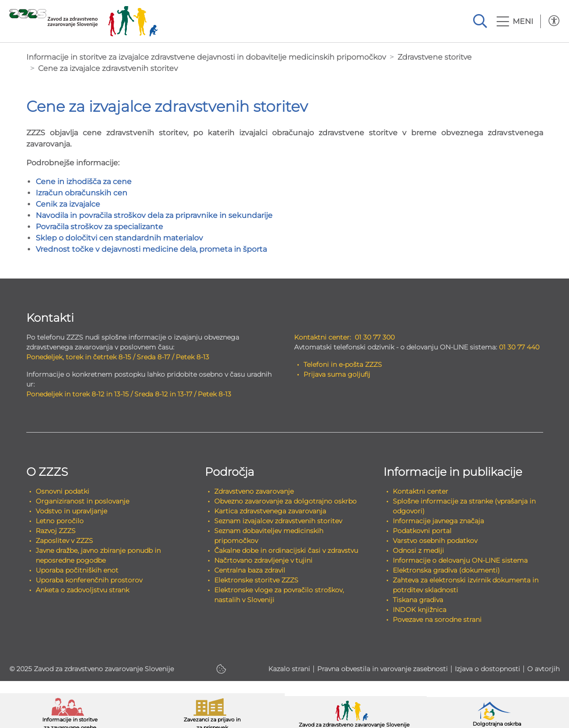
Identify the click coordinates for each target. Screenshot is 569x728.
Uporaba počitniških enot (77, 570)
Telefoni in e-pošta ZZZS (343, 364)
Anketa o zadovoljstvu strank (82, 590)
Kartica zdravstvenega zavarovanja (270, 511)
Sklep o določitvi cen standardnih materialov (119, 238)
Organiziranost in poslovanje (82, 501)
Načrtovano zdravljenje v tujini (263, 560)
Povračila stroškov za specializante (99, 227)
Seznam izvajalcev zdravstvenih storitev (278, 521)
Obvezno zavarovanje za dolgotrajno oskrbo (285, 501)
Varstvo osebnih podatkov (435, 541)
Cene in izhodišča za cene (84, 182)
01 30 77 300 (375, 337)
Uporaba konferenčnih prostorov (89, 580)
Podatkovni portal (422, 531)
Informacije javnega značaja (438, 521)
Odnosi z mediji (418, 550)
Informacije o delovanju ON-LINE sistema (460, 560)
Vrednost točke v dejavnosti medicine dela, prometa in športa (151, 249)
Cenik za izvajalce (68, 204)
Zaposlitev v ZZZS (64, 541)
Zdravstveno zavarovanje (254, 491)
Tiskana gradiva (418, 600)
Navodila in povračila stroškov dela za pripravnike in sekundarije (154, 215)
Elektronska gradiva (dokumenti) (446, 570)
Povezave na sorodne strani (437, 620)
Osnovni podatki (62, 491)
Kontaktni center (421, 491)
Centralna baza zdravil (250, 570)
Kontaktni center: (323, 337)
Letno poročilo (60, 521)
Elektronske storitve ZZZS (256, 580)
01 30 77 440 (519, 347)
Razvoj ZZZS (56, 531)
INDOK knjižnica (420, 610)
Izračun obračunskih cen (82, 193)
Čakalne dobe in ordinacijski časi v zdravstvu (286, 550)
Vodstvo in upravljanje (71, 511)
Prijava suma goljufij (337, 374)
